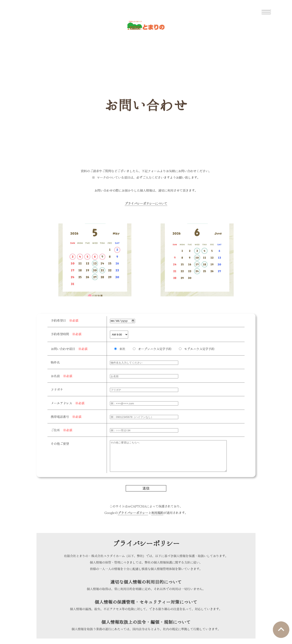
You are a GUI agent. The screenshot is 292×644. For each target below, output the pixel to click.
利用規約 (157, 519)
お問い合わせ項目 (69, 349)
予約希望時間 (66, 334)
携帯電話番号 (66, 416)
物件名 (55, 362)
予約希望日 (64, 320)
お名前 (61, 376)
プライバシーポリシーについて (146, 203)
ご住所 (61, 430)
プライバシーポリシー (133, 519)
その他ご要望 (60, 443)
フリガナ (57, 389)
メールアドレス (68, 403)
